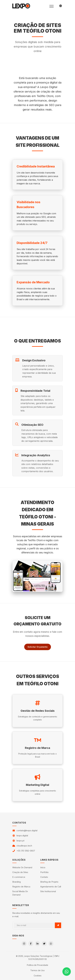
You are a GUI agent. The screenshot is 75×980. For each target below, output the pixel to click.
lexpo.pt (20, 841)
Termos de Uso (37, 970)
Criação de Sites (20, 872)
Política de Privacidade (37, 965)
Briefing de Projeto (49, 882)
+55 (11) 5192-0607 (26, 851)
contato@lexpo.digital (27, 830)
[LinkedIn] (37, 944)
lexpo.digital (22, 836)
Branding (17, 882)
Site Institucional (48, 891)
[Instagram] (24, 944)
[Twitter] (44, 944)
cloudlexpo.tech (24, 846)
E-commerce (19, 877)
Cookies (38, 976)
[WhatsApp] (51, 944)
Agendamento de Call (51, 887)
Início (43, 867)
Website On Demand (22, 867)
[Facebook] (31, 944)
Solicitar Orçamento (38, 647)
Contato (44, 877)
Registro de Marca (21, 887)
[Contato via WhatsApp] (67, 972)
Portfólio (44, 872)
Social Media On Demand (20, 893)
